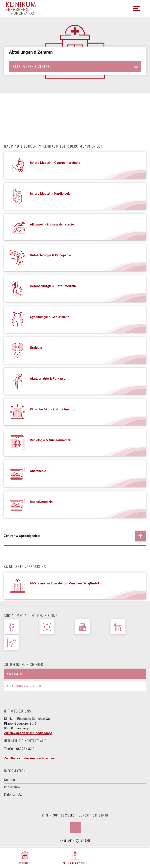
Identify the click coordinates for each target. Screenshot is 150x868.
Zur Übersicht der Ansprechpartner (29, 758)
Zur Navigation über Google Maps (28, 733)
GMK (88, 840)
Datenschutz (13, 795)
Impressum (12, 787)
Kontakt (9, 780)
